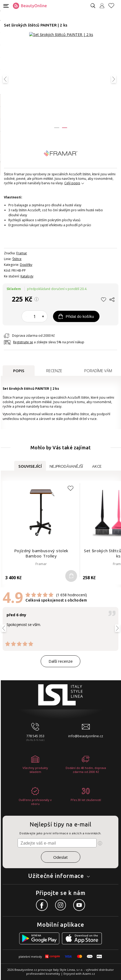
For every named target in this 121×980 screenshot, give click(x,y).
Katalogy (27, 276)
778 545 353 (35, 736)
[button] (57, 128)
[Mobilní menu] (6, 5)
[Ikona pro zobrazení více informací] (100, 843)
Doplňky (26, 265)
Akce (97, 466)
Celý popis (72, 183)
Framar (22, 253)
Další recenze (61, 661)
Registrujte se (23, 342)
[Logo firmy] (30, 6)
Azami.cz (89, 974)
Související (30, 466)
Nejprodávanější (66, 466)
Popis (19, 371)
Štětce (17, 259)
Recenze (54, 371)
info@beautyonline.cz (86, 736)
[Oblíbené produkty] (113, 6)
